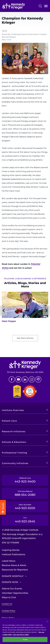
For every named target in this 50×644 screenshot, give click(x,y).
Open (46, 7)
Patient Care (9, 421)
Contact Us (7, 604)
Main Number (25, 507)
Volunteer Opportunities (15, 593)
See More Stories (25, 338)
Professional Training (14, 453)
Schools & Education (14, 442)
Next (46, 311)
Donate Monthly (13, 576)
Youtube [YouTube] (18, 379)
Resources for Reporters (15, 570)
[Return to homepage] (14, 6)
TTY (25, 520)
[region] (25, 631)
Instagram (32, 379)
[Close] (47, 621)
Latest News (9, 561)
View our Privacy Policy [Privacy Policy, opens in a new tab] (21, 635)
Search (40, 6)
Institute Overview (13, 410)
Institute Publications (13, 554)
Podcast (38, 379)
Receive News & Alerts (14, 565)
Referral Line (25, 480)
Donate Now (10, 582)
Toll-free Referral (25, 493)
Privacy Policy (8, 618)
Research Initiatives (14, 431)
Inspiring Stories (11, 550)
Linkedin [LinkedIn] (25, 379)
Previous (4, 311)
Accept (25, 639)
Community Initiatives (15, 463)
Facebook (12, 379)
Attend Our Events (12, 589)
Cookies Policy (9, 611)
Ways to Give (9, 597)
